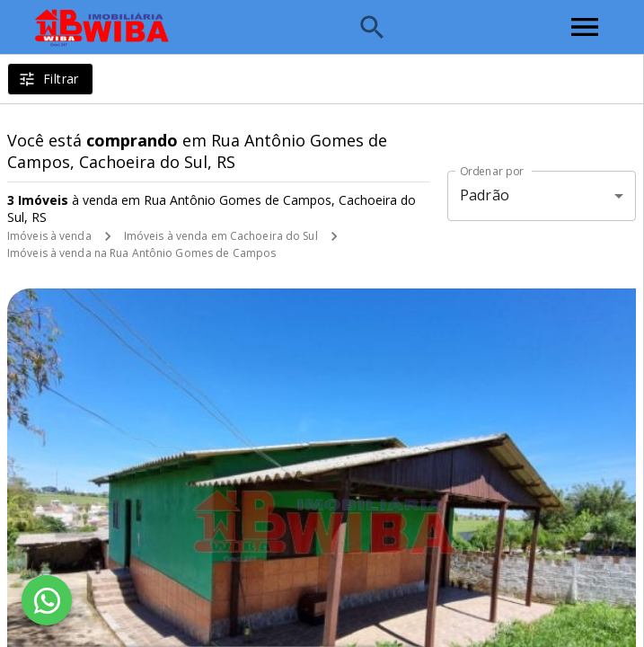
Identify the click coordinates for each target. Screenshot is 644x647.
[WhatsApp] (47, 600)
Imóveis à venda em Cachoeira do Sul (221, 236)
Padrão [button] (485, 195)
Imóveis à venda (49, 236)
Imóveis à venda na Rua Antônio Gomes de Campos (141, 253)
